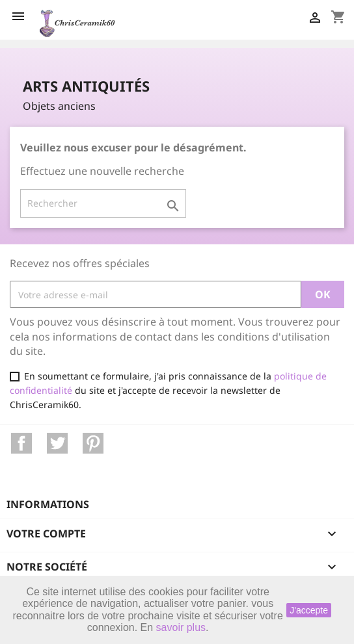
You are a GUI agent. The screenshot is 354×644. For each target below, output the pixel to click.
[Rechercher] (103, 203)
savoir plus (181, 627)
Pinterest (93, 443)
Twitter (57, 443)
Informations (48, 504)
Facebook (21, 443)
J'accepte (309, 610)
